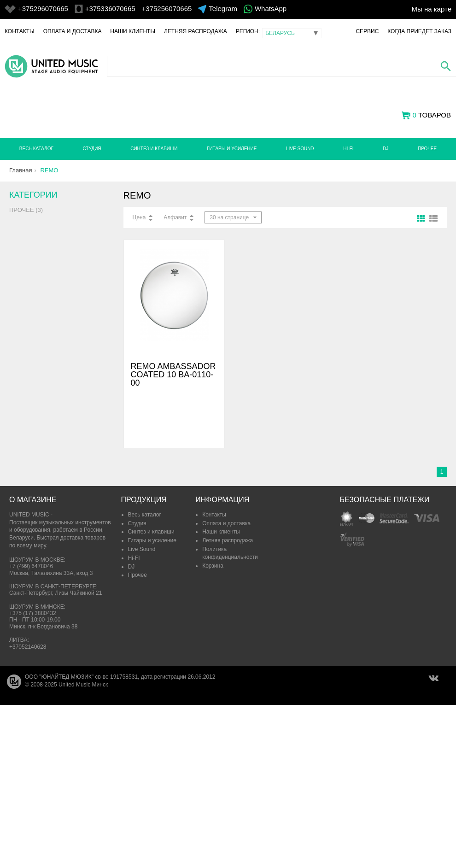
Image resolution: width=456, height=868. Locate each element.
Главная (20, 170)
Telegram (223, 9)
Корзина (213, 566)
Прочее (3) (26, 210)
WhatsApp (271, 9)
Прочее (427, 149)
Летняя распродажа (196, 31)
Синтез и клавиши (154, 149)
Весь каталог (36, 149)
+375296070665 (43, 9)
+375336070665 (110, 9)
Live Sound (300, 149)
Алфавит (175, 217)
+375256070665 (167, 9)
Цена (139, 217)
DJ (386, 149)
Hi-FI (348, 149)
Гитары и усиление (232, 149)
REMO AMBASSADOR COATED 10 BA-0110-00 (173, 375)
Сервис (367, 31)
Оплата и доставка (73, 31)
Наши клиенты (133, 31)
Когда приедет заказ (419, 31)
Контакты (20, 31)
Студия (92, 149)
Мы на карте (431, 9)
